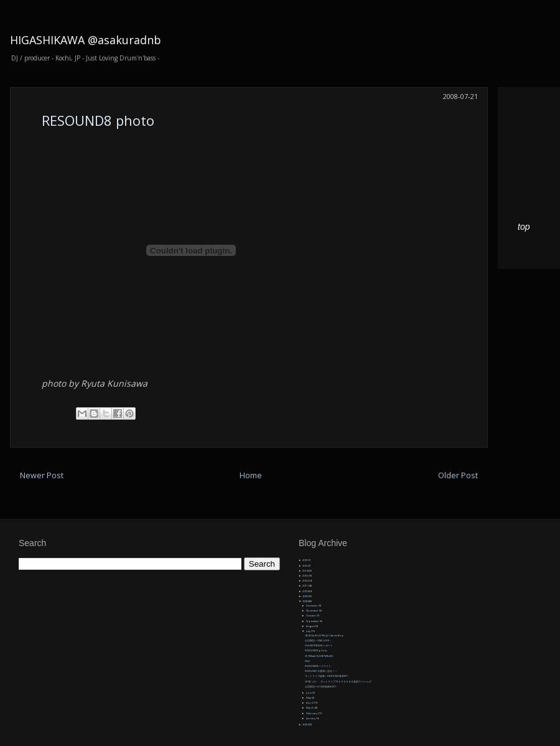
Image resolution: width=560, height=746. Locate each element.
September (313, 621)
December (312, 606)
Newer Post (42, 475)
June (309, 693)
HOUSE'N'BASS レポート (319, 645)
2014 (305, 571)
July (309, 631)
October (311, 616)
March (310, 708)
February (312, 713)
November (313, 611)
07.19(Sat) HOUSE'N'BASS (319, 656)
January (311, 718)
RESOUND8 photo (98, 120)
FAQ (307, 661)
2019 (305, 560)
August (311, 626)
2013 (305, 576)
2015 (305, 566)
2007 (305, 725)
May (309, 698)
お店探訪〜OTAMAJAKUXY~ (321, 687)
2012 (305, 581)
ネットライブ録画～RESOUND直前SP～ (327, 676)
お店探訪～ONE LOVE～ (318, 640)
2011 (305, 586)
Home (251, 475)
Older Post (458, 475)
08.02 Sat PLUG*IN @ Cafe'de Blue (324, 635)
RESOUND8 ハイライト (318, 666)
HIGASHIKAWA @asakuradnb (86, 40)
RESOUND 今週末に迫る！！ (321, 671)
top (524, 227)
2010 (305, 591)
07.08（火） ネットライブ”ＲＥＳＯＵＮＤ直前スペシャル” (338, 682)
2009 (305, 596)
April (310, 703)
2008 (305, 601)
